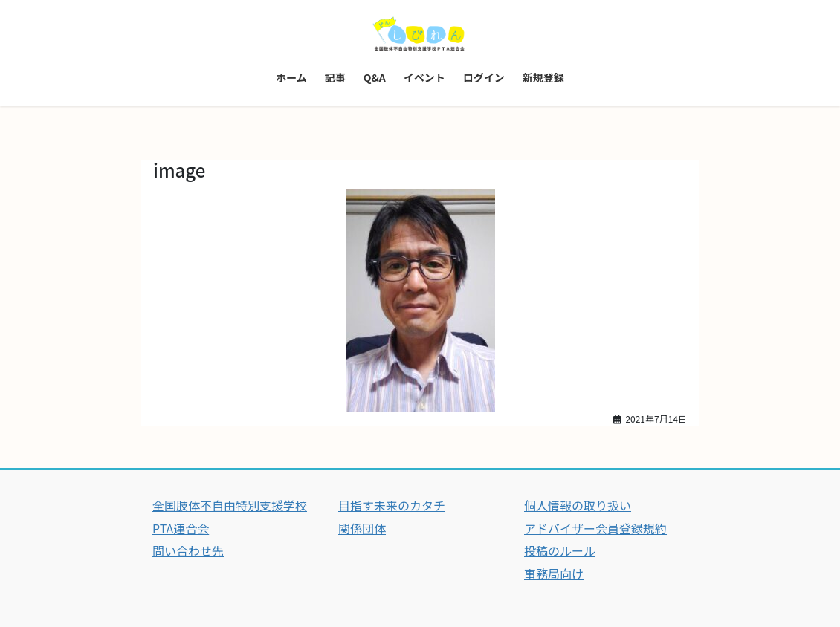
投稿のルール (560, 550)
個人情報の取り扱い (578, 505)
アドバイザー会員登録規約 (595, 528)
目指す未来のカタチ (392, 505)
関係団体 (362, 528)
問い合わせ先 (188, 550)
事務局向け (554, 574)
